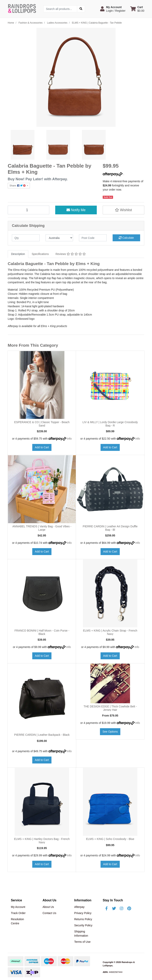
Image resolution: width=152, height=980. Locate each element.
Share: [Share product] (18, 186)
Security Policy (83, 925)
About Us (48, 907)
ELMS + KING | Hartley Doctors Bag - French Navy (42, 841)
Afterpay (79, 907)
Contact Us (49, 913)
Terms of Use (82, 942)
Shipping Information (81, 934)
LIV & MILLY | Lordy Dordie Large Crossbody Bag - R (110, 424)
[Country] (59, 238)
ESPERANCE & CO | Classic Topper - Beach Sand (42, 424)
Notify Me (76, 210)
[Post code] (93, 238)
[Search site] (81, 9)
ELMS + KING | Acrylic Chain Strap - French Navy (110, 632)
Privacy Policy (83, 913)
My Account (18, 907)
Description (18, 254)
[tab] (18, 254)
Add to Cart (42, 447)
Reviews (70, 254)
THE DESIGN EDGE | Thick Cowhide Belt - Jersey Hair (110, 708)
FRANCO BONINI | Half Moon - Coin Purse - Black (42, 632)
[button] (113, 9)
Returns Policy (83, 919)
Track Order (18, 913)
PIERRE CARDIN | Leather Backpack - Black (42, 735)
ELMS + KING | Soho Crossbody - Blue (110, 839)
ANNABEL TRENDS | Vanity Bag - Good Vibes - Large (42, 528)
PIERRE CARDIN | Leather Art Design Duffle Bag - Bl (110, 528)
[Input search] (60, 9)
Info (69, 439)
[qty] (26, 238)
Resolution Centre (17, 921)
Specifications (40, 254)
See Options (110, 732)
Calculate (126, 238)
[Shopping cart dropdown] (137, 9)
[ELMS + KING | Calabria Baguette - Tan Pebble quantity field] (28, 210)
